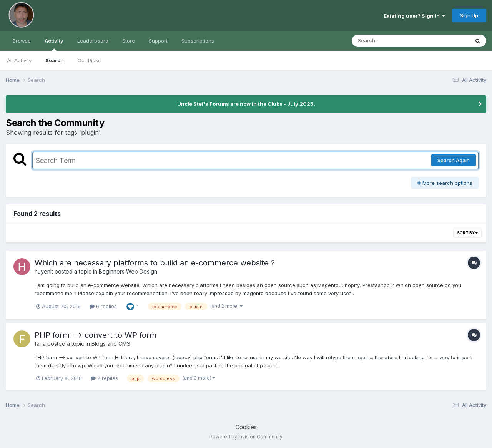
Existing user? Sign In (414, 16)
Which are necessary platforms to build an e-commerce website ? (155, 263)
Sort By (467, 233)
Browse (22, 41)
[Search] (390, 41)
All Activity (19, 60)
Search (55, 60)
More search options (445, 183)
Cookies (246, 427)
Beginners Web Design (128, 271)
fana (40, 344)
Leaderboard (93, 41)
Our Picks (89, 60)
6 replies (103, 306)
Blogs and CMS (111, 344)
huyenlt (44, 271)
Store (129, 41)
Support (158, 41)
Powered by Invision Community (246, 437)
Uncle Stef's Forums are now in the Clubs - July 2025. (246, 104)
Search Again (454, 160)
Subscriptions (198, 41)
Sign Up (469, 15)
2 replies (104, 378)
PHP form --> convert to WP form (96, 335)
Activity (54, 44)
